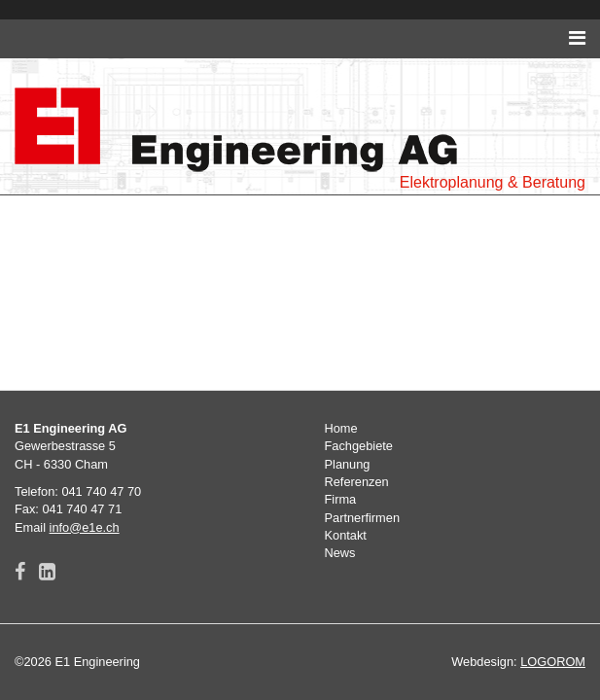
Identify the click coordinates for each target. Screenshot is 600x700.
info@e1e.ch (85, 527)
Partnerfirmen (363, 518)
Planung (348, 464)
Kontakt (346, 535)
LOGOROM (553, 662)
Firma (341, 499)
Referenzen (357, 482)
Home (341, 428)
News (340, 553)
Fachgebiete (359, 446)
